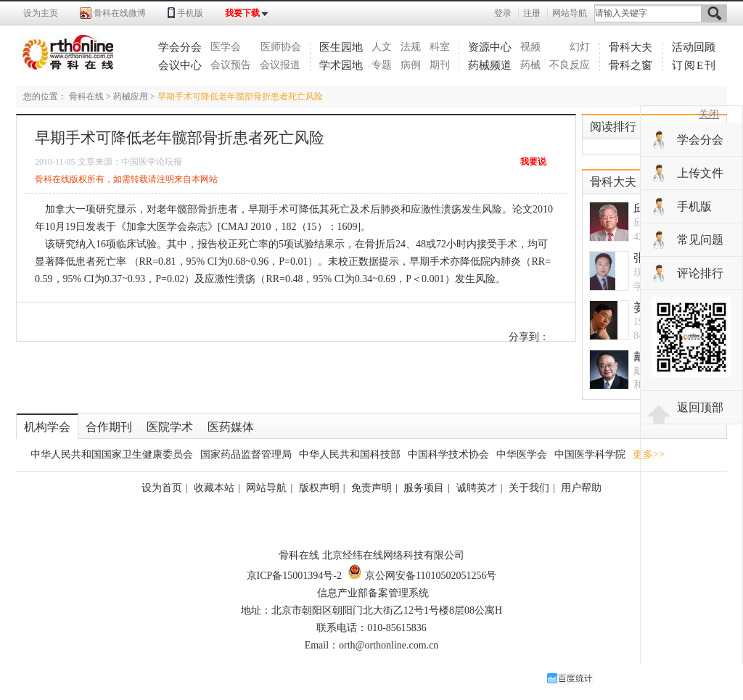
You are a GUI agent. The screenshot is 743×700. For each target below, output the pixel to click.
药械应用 (131, 96)
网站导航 (570, 13)
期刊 (440, 65)
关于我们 (529, 488)
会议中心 (180, 65)
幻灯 (580, 47)
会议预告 (231, 65)
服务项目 (424, 488)
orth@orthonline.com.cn (389, 645)
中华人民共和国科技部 (350, 454)
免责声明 (371, 488)
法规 (411, 47)
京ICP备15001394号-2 (294, 576)
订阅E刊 (694, 65)
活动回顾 (694, 47)
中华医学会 (522, 454)
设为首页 (162, 488)
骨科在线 (86, 96)
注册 (532, 13)
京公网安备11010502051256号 (422, 576)
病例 (411, 65)
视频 (530, 47)
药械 (530, 65)
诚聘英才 (477, 488)
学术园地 (341, 65)
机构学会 (47, 427)
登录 (503, 13)
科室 (440, 47)
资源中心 (490, 47)
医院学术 (170, 427)
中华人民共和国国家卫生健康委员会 (112, 454)
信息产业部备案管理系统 (373, 593)
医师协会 (281, 47)
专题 (382, 65)
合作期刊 (109, 427)
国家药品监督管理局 (246, 454)
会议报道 (280, 65)
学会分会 (180, 47)
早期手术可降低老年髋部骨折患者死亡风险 (240, 96)
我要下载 (242, 13)
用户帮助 (581, 488)
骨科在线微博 (120, 13)
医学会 (226, 47)
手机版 (190, 13)
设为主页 (41, 13)
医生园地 (341, 47)
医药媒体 (231, 427)
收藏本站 (214, 488)
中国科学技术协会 (448, 454)
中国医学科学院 (590, 454)
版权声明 (319, 488)
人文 (382, 47)
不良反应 (570, 65)
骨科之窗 (631, 65)
